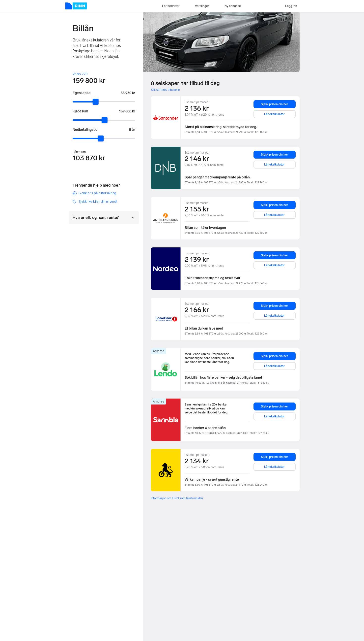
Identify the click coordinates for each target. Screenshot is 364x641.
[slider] (95, 102)
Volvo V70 (80, 74)
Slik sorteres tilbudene (165, 90)
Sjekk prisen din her (275, 104)
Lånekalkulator (274, 114)
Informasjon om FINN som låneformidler (177, 498)
